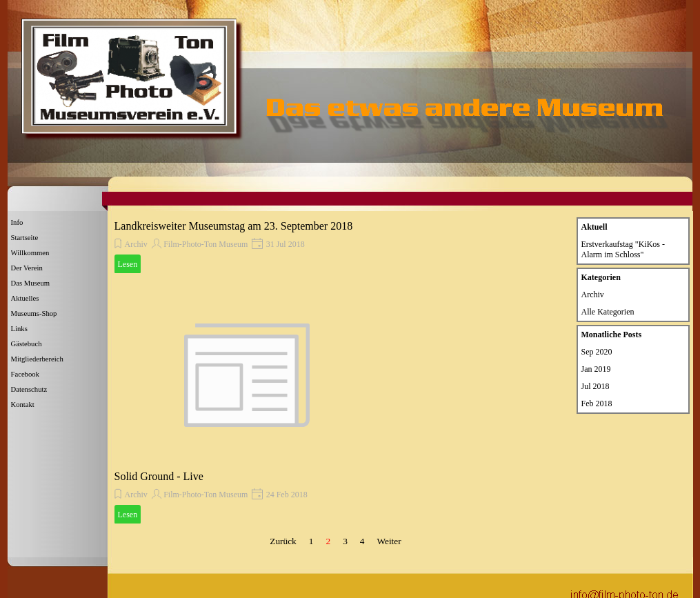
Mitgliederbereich (37, 359)
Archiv (136, 244)
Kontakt (23, 405)
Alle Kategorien (608, 312)
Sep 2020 (597, 352)
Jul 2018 (596, 386)
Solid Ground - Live (159, 476)
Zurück (283, 541)
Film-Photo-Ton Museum (206, 244)
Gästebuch (27, 344)
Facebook (25, 374)
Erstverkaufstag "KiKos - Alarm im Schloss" (623, 249)
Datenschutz (29, 389)
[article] (247, 247)
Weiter (389, 541)
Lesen (128, 264)
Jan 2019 (596, 369)
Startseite (25, 238)
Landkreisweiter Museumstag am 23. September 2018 (234, 226)
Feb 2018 (597, 403)
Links (19, 329)
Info (17, 222)
